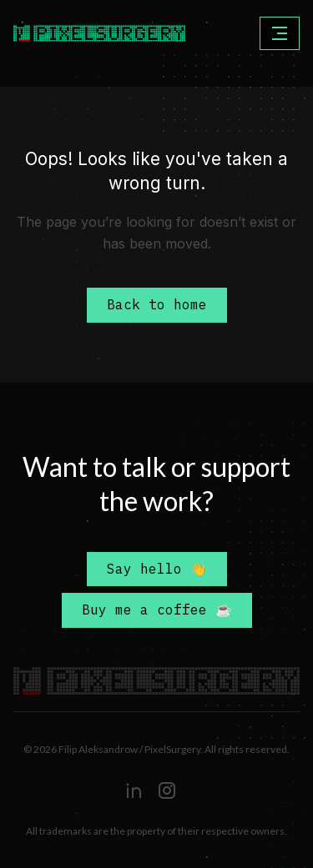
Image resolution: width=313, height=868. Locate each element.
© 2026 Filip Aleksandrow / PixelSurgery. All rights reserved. (156, 749)
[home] (71, 33)
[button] (280, 33)
